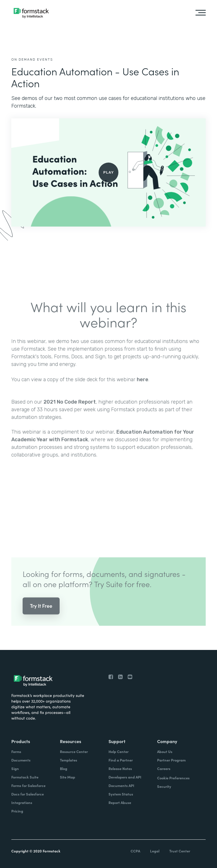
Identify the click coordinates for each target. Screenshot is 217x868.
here (143, 386)
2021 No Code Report (70, 408)
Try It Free (41, 612)
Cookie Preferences (173, 778)
